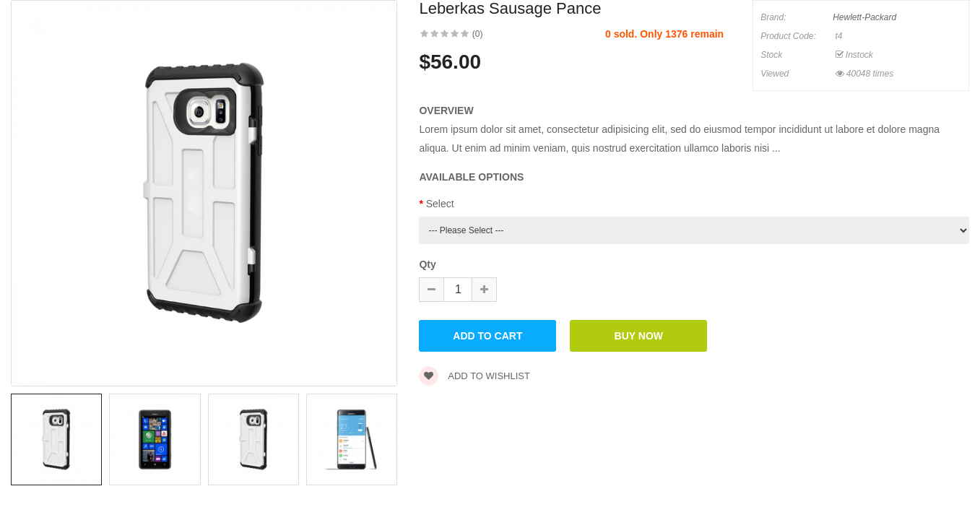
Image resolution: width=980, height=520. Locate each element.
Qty (427, 264)
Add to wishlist (474, 376)
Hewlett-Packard (864, 17)
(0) (478, 34)
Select (440, 204)
